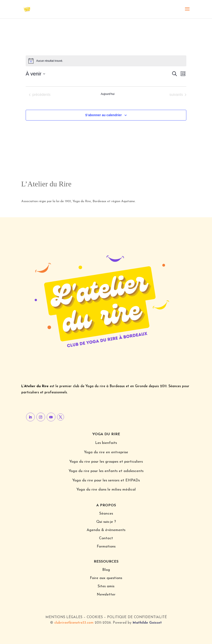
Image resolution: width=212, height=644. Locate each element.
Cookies (95, 617)
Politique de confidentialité (137, 617)
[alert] (106, 61)
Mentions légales (64, 617)
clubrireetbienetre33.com (74, 623)
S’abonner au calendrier (104, 115)
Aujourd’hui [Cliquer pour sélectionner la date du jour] (107, 94)
